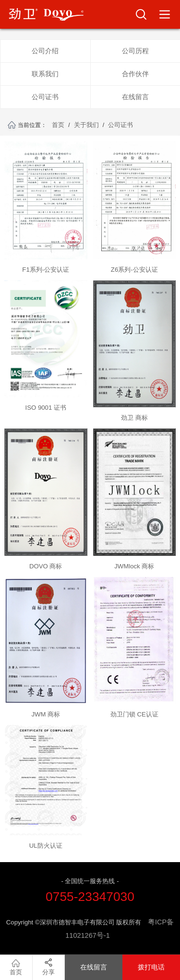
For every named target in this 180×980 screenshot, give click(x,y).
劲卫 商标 (134, 418)
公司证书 (45, 97)
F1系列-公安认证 (46, 270)
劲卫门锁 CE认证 (134, 714)
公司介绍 (45, 51)
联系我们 (45, 74)
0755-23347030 (90, 897)
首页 (58, 125)
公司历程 (135, 51)
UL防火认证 (46, 846)
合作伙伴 (135, 74)
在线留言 (135, 97)
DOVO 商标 (46, 566)
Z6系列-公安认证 (134, 270)
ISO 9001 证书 (46, 408)
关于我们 (86, 125)
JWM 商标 (46, 714)
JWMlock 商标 (134, 566)
